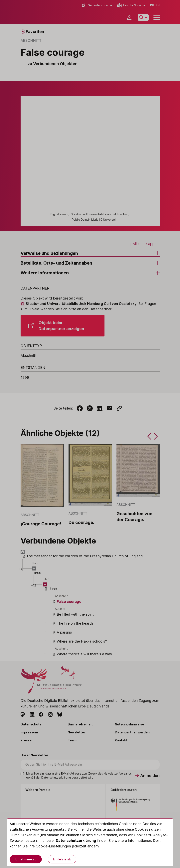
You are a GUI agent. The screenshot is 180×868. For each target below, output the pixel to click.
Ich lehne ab (62, 859)
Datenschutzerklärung (76, 841)
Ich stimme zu (26, 859)
